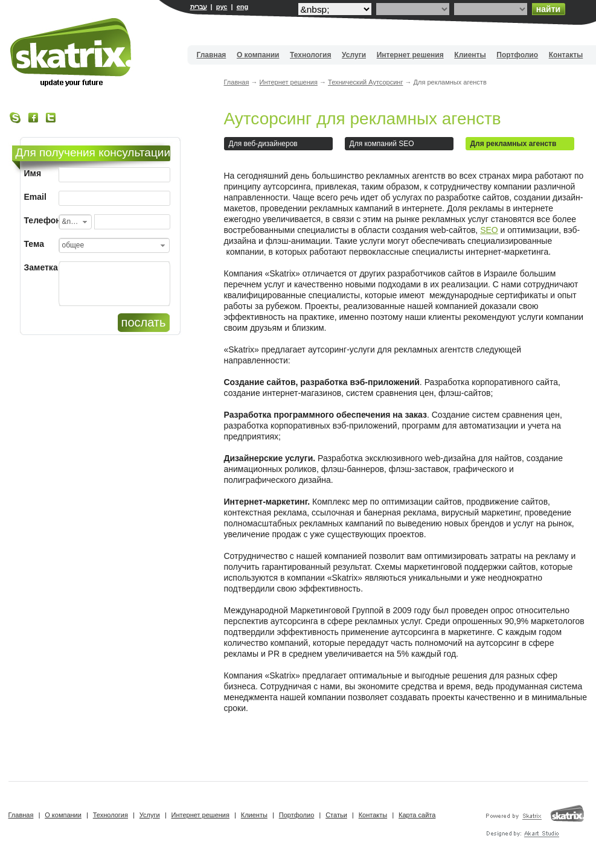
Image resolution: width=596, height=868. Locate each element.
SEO (489, 230)
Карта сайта (417, 815)
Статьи (336, 815)
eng (243, 7)
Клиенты (470, 55)
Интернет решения (410, 55)
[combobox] (75, 222)
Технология (310, 55)
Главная (212, 55)
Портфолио (517, 55)
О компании (258, 55)
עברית (199, 7)
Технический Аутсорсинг (365, 82)
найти (548, 9)
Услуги (354, 55)
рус (222, 7)
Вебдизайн (72, 52)
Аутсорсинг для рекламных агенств (363, 119)
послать (144, 322)
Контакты (566, 55)
